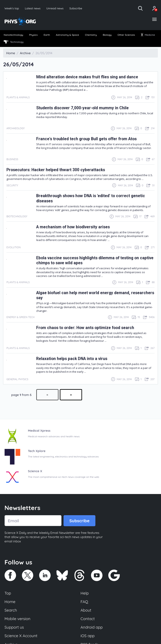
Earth (47, 35)
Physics (33, 35)
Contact (88, 619)
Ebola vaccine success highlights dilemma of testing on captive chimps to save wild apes (88, 260)
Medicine (148, 35)
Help (85, 593)
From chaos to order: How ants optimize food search (85, 328)
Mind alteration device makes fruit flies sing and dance (87, 77)
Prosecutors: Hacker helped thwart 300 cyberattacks (56, 170)
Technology (14, 42)
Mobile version (18, 619)
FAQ (84, 602)
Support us (14, 627)
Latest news (33, 8)
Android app (92, 627)
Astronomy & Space (67, 35)
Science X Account (21, 636)
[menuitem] (13, 35)
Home (10, 602)
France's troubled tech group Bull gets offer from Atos (87, 139)
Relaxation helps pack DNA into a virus (72, 359)
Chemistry (91, 35)
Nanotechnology (14, 35)
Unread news (55, 8)
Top (8, 593)
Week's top (12, 8)
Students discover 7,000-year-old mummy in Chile (83, 108)
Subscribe (76, 8)
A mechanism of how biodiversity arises (73, 227)
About (86, 610)
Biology (107, 35)
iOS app (88, 636)
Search (11, 610)
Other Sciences (126, 35)
